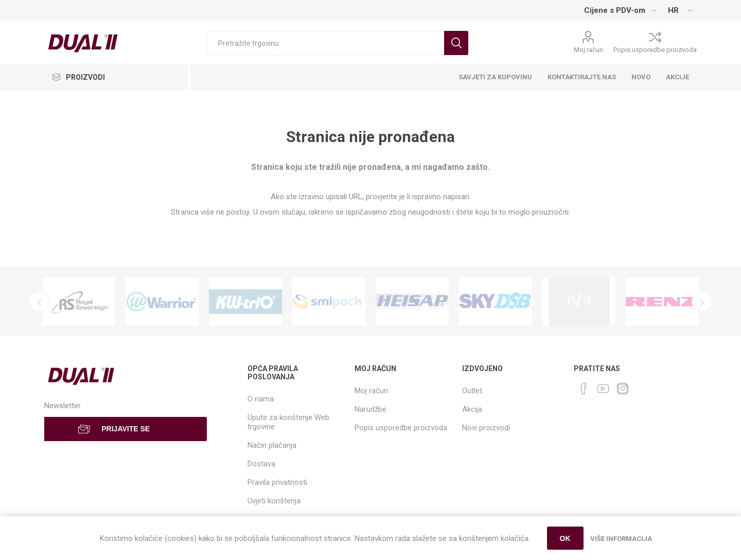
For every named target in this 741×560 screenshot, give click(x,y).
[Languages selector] (680, 10)
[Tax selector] (620, 10)
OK (565, 538)
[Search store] (326, 43)
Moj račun (588, 50)
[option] (79, 302)
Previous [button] (39, 302)
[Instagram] (623, 389)
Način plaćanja (272, 445)
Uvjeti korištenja (274, 501)
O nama (261, 399)
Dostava (261, 464)
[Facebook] (584, 389)
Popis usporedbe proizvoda (655, 50)
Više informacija (621, 539)
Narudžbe (370, 409)
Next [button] (702, 302)
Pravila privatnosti (277, 482)
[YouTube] (603, 389)
